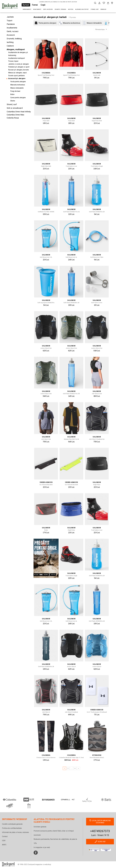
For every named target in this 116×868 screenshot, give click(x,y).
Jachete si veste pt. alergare (19, 64)
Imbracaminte (27, 9)
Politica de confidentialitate (12, 828)
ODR (4, 841)
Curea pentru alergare (18, 98)
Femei (35, 5)
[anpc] (94, 850)
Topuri (9, 21)
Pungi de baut (15, 91)
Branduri (103, 9)
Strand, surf (95, 9)
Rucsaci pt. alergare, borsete (19, 70)
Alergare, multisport (82, 9)
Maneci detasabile (17, 88)
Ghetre (13, 101)
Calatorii (10, 46)
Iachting (71, 9)
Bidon (12, 94)
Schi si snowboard (15, 108)
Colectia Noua (13, 118)
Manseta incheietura (18, 85)
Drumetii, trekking (60, 9)
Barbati (26, 5)
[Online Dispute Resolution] (106, 850)
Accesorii (11, 35)
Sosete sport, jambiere (16, 76)
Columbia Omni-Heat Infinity (19, 112)
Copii (43, 5)
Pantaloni (11, 24)
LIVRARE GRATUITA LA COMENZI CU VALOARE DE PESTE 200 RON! (58, 2)
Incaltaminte (37, 9)
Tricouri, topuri (13, 61)
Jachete (10, 17)
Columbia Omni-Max (15, 115)
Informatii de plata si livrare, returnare (15, 832)
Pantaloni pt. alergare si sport (19, 67)
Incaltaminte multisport (16, 58)
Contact (5, 836)
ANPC (4, 845)
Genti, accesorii (48, 9)
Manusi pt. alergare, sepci (17, 73)
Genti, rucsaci (13, 31)
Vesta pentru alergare (18, 82)
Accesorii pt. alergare (17, 78)
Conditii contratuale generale (12, 824)
